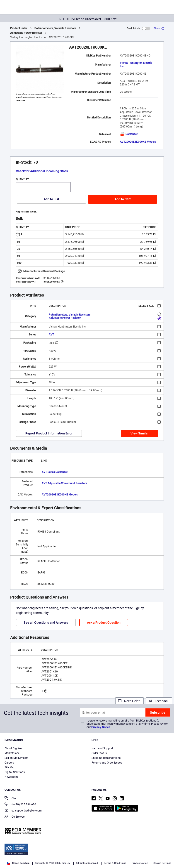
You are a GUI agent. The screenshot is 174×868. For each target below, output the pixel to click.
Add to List (51, 199)
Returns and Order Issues (107, 763)
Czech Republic (18, 863)
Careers (9, 763)
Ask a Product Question (104, 623)
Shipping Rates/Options (106, 758)
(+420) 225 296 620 (20, 805)
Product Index (19, 28)
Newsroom (11, 777)
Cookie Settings (162, 863)
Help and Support (102, 748)
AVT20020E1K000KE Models (138, 142)
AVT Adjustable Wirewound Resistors (64, 483)
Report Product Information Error (49, 433)
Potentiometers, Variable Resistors (55, 28)
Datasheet (129, 134)
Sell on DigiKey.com (17, 758)
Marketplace (12, 753)
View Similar (140, 433)
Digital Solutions (15, 772)
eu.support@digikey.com (23, 811)
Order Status (99, 753)
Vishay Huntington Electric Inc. (136, 65)
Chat (11, 799)
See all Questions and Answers (46, 623)
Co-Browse (14, 817)
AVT (51, 335)
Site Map (10, 767)
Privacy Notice (101, 727)
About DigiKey (13, 748)
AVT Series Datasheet (55, 472)
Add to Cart (123, 199)
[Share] (159, 28)
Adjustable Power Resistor (26, 33)
